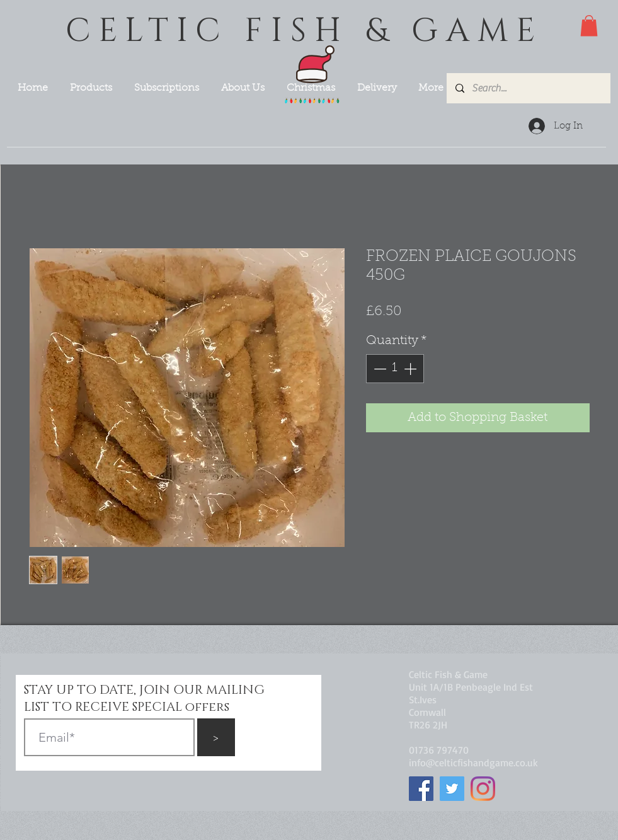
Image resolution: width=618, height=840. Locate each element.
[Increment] (411, 369)
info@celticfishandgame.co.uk (473, 762)
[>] (216, 737)
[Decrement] (379, 369)
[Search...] (528, 88)
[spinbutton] (395, 369)
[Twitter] (452, 789)
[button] (589, 26)
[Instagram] (483, 789)
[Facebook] (421, 789)
